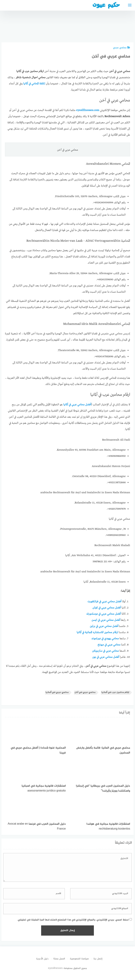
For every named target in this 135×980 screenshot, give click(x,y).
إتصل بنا (98, 959)
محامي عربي (122, 48)
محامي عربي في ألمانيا (57, 692)
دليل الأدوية (42, 959)
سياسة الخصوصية (79, 959)
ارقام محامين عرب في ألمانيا (115, 692)
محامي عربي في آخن (85, 692)
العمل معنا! (59, 959)
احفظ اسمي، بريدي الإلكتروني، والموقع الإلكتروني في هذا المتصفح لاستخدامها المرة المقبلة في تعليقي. (73, 920)
